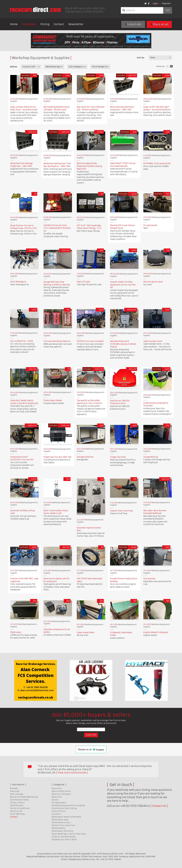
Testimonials (17, 805)
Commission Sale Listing (64, 808)
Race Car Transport (61, 794)
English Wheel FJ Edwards (156, 632)
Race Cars (57, 788)
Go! (168, 10)
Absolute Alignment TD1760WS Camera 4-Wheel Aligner (123, 344)
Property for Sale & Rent (64, 839)
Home (14, 24)
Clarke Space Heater (53, 400)
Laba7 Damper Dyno (153, 341)
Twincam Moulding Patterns (57, 341)
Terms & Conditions (20, 808)
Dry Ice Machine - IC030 (22, 341)
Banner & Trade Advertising (24, 797)
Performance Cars (61, 822)
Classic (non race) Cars (63, 825)
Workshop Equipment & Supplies (68, 805)
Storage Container (85, 457)
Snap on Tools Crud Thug (121, 511)
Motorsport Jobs (60, 820)
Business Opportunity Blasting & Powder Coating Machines (89, 166)
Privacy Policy (17, 803)
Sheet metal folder (86, 633)
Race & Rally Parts (61, 791)
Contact (59, 24)
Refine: (14, 67)
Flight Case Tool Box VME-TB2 (57, 457)
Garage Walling (151, 457)
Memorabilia (58, 828)
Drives (55, 800)
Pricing (45, 24)
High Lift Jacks (83, 282)
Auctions (56, 814)
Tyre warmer (149, 579)
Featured (15, 791)
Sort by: (141, 58)
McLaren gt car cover (153, 282)
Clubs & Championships (64, 837)
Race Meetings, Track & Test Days (69, 834)
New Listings (17, 794)
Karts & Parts (59, 811)
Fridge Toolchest (118, 457)
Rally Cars (57, 797)
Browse (14, 788)
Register (166, 3)
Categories (29, 24)
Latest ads (133, 24)
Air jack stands (150, 225)
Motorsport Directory (62, 831)
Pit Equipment (59, 803)
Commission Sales (19, 800)
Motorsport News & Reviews (66, 817)
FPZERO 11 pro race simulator (90, 341)
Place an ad (159, 24)
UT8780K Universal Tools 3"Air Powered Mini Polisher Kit (57, 228)
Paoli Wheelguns (18, 282)
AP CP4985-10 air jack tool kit (157, 163)
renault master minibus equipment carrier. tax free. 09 (123, 285)
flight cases (16, 632)
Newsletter (76, 24)
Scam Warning (17, 814)
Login (155, 3)
